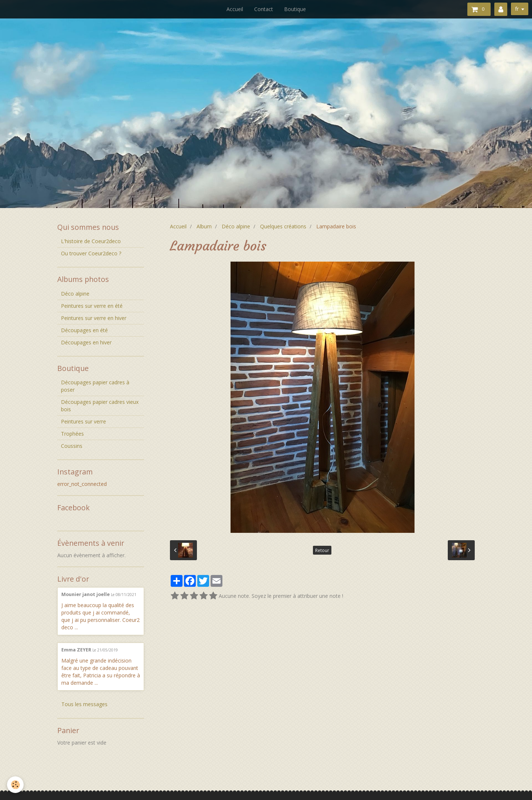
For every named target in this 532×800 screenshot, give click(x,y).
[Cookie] (16, 785)
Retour (322, 550)
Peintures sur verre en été (92, 306)
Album (204, 226)
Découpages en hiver (86, 342)
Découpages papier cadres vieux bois (100, 406)
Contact (264, 9)
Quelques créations (283, 226)
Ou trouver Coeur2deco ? (91, 253)
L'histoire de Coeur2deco (91, 241)
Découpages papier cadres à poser (95, 386)
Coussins (72, 446)
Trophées (72, 434)
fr (517, 9)
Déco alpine (236, 226)
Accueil (235, 9)
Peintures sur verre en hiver (94, 318)
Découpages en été (84, 330)
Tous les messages (84, 704)
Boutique (295, 9)
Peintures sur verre (83, 421)
